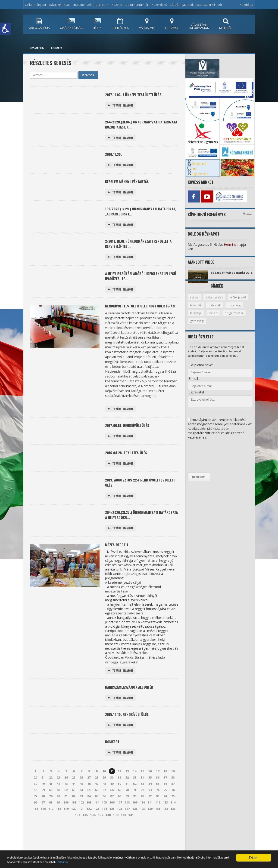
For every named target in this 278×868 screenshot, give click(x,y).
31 (120, 802)
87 (112, 821)
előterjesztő (198, 309)
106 (112, 827)
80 (59, 821)
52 (135, 808)
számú (195, 301)
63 (74, 815)
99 (59, 827)
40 (43, 808)
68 (112, 815)
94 (166, 821)
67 (104, 815)
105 (104, 827)
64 (81, 815)
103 (89, 827)
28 (97, 802)
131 (158, 833)
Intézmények (83, 5)
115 (36, 833)
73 (150, 815)
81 (66, 821)
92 (150, 821)
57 (173, 808)
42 (59, 808)
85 (97, 821)
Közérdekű (159, 5)
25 (74, 802)
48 (104, 808)
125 (112, 833)
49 (112, 808)
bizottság (197, 317)
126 (120, 833)
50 (120, 808)
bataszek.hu (37, 48)
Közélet (117, 5)
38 (173, 802)
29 (104, 802)
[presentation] (207, 460)
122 (89, 833)
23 (59, 802)
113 (165, 827)
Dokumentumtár (137, 5)
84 (89, 821)
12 (120, 796)
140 (123, 840)
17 (158, 796)
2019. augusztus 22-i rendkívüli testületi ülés (134, 501)
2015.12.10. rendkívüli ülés (129, 738)
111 (150, 827)
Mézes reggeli (118, 566)
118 (58, 833)
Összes (248, 213)
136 (93, 840)
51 (127, 808)
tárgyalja (216, 317)
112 (158, 827)
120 (74, 833)
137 (101, 840)
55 (158, 808)
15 (143, 796)
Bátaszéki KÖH (60, 5)
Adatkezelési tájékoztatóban (209, 433)
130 (150, 833)
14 (135, 796)
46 (89, 808)
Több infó (156, 862)
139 (116, 840)
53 (143, 808)
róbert (234, 317)
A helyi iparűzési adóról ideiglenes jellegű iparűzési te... (137, 284)
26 (81, 802)
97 (43, 827)
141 (131, 840)
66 (97, 815)
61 (59, 815)
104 (97, 827)
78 (43, 821)
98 (51, 827)
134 (78, 840)
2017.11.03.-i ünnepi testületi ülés (136, 95)
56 (166, 808)
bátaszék (240, 309)
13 (127, 796)
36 (158, 802)
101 (74, 827)
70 (127, 815)
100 (66, 827)
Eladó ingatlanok (182, 5)
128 (135, 833)
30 (112, 802)
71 (135, 815)
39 (36, 808)
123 (97, 833)
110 (142, 827)
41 (51, 808)
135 (85, 840)
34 (143, 802)
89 (127, 821)
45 (81, 808)
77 (36, 821)
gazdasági (223, 325)
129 (142, 833)
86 (104, 821)
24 (66, 802)
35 (150, 802)
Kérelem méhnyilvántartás (129, 185)
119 (66, 833)
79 (51, 821)
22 (51, 802)
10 (104, 796)
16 (150, 796)
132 (165, 833)
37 (166, 802)
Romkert (113, 766)
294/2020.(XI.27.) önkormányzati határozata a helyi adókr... (134, 535)
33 (135, 802)
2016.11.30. (114, 157)
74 (158, 815)
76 (173, 815)
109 (135, 827)
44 (74, 808)
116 (43, 833)
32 (127, 802)
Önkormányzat (36, 5)
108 (127, 827)
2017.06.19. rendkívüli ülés (129, 442)
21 (43, 802)
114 (173, 827)
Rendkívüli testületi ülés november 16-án (138, 318)
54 (150, 808)
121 (81, 833)
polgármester (200, 325)
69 (120, 815)
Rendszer (57, 48)
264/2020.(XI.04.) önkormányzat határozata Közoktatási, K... (134, 126)
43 (66, 808)
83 (81, 821)
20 (36, 802)
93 (158, 821)
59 (43, 815)
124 (104, 833)
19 (173, 796)
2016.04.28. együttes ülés (128, 470)
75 (166, 815)
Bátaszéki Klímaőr (210, 5)
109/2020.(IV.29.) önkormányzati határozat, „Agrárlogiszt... (134, 216)
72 (143, 815)
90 (135, 821)
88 (120, 821)
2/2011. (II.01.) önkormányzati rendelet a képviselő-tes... (141, 250)
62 (66, 815)
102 (81, 827)
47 (97, 808)
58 (36, 815)
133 (173, 833)
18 (166, 796)
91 (143, 821)
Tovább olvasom (121, 106)
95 (173, 821)
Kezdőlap (247, 5)
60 (51, 815)
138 (108, 840)
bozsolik (220, 309)
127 (127, 833)
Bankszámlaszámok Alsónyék (131, 709)
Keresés (88, 75)
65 (89, 815)
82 (74, 821)
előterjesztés (216, 301)
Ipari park (102, 5)
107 (120, 827)
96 (36, 827)
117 (51, 833)
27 (89, 802)
